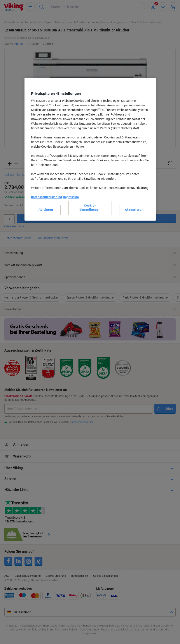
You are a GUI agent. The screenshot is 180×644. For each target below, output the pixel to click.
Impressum (71, 197)
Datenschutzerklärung (46, 197)
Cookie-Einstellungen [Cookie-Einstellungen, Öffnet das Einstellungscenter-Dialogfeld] (90, 208)
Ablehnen (46, 210)
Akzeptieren (134, 210)
